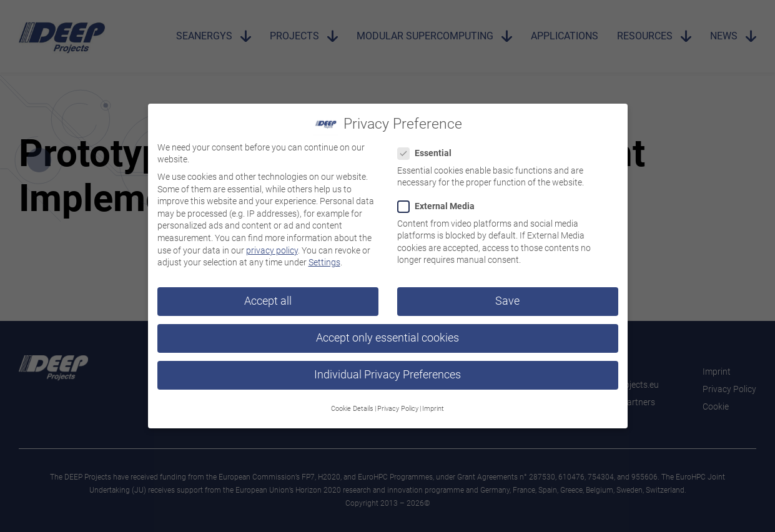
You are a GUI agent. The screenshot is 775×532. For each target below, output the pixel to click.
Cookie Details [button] (352, 403)
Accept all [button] (268, 295)
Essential (428, 148)
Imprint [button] (433, 403)
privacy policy (272, 245)
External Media (440, 201)
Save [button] (507, 295)
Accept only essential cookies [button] (388, 333)
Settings (324, 257)
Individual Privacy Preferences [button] (388, 370)
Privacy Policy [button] (398, 403)
